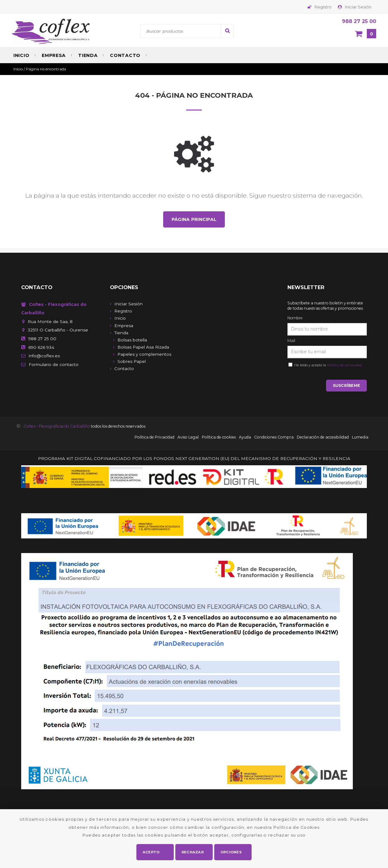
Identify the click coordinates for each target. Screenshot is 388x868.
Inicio (21, 55)
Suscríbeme (346, 386)
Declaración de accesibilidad (323, 438)
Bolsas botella (132, 340)
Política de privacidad (344, 365)
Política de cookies (219, 438)
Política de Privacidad (154, 438)
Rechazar (193, 851)
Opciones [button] (231, 851)
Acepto (151, 851)
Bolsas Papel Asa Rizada (143, 347)
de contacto (54, 365)
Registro (323, 7)
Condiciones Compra (274, 438)
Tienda (88, 55)
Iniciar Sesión (358, 7)
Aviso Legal (188, 438)
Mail (291, 341)
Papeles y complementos (144, 354)
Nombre (295, 318)
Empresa (54, 55)
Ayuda (245, 438)
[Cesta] (366, 34)
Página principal (194, 219)
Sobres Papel (132, 362)
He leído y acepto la (327, 365)
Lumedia (360, 438)
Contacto (125, 55)
